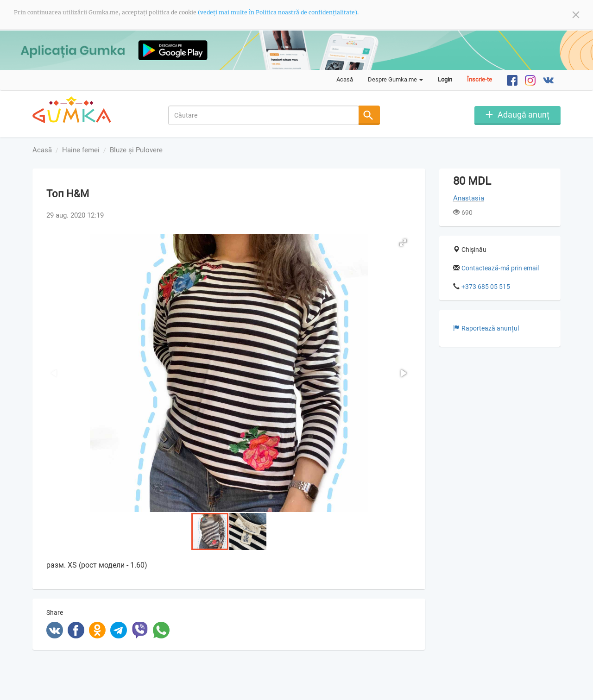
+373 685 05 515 (486, 287)
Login (445, 79)
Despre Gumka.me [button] (395, 79)
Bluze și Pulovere (136, 150)
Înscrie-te (479, 79)
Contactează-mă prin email (500, 268)
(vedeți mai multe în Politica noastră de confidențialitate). (278, 12)
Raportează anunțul (486, 328)
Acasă (345, 79)
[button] (403, 243)
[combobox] (264, 115)
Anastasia (469, 198)
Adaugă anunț (524, 115)
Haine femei (81, 150)
